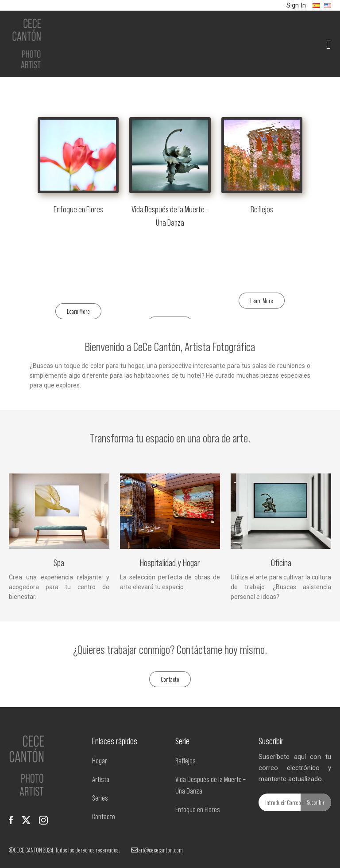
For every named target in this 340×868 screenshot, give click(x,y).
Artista (101, 779)
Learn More (78, 311)
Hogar (100, 760)
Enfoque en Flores (198, 809)
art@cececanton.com (157, 850)
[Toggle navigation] (331, 44)
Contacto (170, 679)
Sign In (296, 5)
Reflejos (185, 760)
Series (100, 798)
